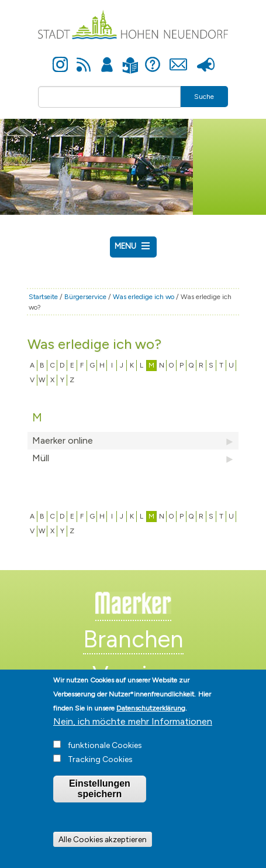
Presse (206, 58)
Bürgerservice (85, 297)
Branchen (133, 639)
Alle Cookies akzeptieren (103, 846)
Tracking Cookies (100, 766)
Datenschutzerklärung (151, 715)
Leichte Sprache (131, 58)
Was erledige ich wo (144, 297)
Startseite (43, 297)
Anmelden (107, 58)
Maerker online (133, 441)
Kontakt (179, 58)
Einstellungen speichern (100, 795)
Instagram (60, 58)
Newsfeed (84, 58)
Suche (204, 97)
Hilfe (153, 58)
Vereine (133, 675)
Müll (133, 458)
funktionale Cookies (105, 752)
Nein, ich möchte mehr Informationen (133, 728)
